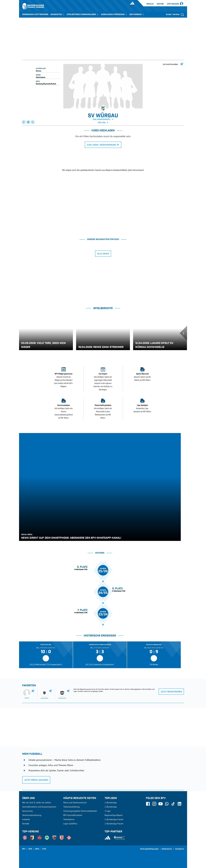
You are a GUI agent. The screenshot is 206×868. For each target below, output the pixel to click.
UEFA (37, 849)
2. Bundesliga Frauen (114, 824)
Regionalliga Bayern (114, 815)
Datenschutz (167, 849)
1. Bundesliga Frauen (114, 819)
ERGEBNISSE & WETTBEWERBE (35, 14)
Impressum (179, 849)
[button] (24, 122)
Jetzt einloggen (173, 4)
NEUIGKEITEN (58, 14)
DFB (30, 849)
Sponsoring (27, 811)
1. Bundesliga (111, 802)
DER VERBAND (137, 14)
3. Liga (107, 811)
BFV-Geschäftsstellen (73, 815)
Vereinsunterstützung (32, 815)
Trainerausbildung (71, 807)
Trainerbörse (69, 819)
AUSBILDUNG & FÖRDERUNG (114, 14)
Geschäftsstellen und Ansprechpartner (39, 807)
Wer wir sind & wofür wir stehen (37, 802)
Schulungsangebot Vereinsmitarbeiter (80, 811)
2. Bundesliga (111, 807)
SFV (24, 849)
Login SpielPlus (70, 824)
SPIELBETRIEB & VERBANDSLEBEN (83, 14)
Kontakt (26, 824)
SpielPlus (150, 4)
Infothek (160, 4)
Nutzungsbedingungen (149, 849)
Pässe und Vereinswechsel (75, 802)
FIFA (44, 849)
